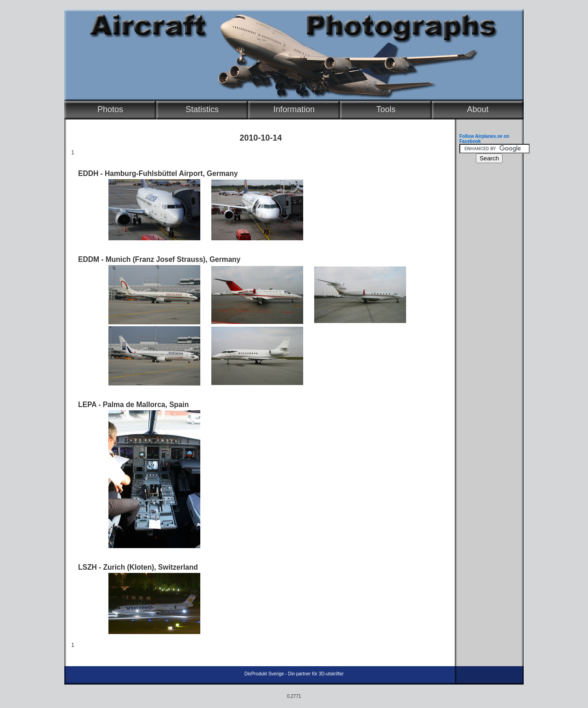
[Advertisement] (487, 306)
